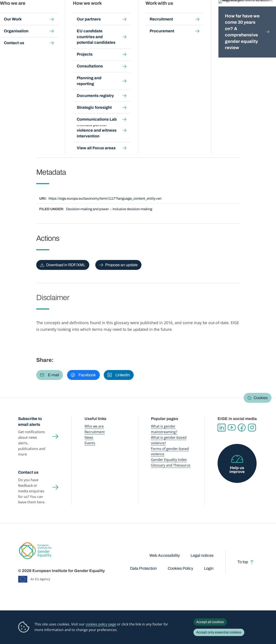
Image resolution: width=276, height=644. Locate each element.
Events (90, 443)
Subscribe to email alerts (30, 422)
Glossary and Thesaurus (171, 465)
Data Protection (143, 568)
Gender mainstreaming (126, 13)
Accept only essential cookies (219, 632)
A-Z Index (122, 40)
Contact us (28, 472)
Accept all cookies (210, 622)
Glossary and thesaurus (94, 40)
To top (243, 562)
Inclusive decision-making (132, 209)
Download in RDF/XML (66, 265)
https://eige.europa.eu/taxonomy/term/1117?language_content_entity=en (105, 198)
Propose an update (121, 265)
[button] (50, 375)
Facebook (242, 428)
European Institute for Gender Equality (23, 13)
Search (267, 13)
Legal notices (202, 555)
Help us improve (237, 470)
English (58, 70)
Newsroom (61, 13)
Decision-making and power (87, 209)
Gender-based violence (157, 13)
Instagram (252, 428)
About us (248, 13)
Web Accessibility (165, 555)
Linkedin (222, 428)
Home (27, 40)
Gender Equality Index (187, 13)
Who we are (94, 426)
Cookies (261, 398)
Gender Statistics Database (220, 13)
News (89, 437)
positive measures (88, 132)
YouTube (232, 428)
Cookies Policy (180, 568)
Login (209, 568)
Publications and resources (91, 13)
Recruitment (95, 432)
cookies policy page (101, 624)
